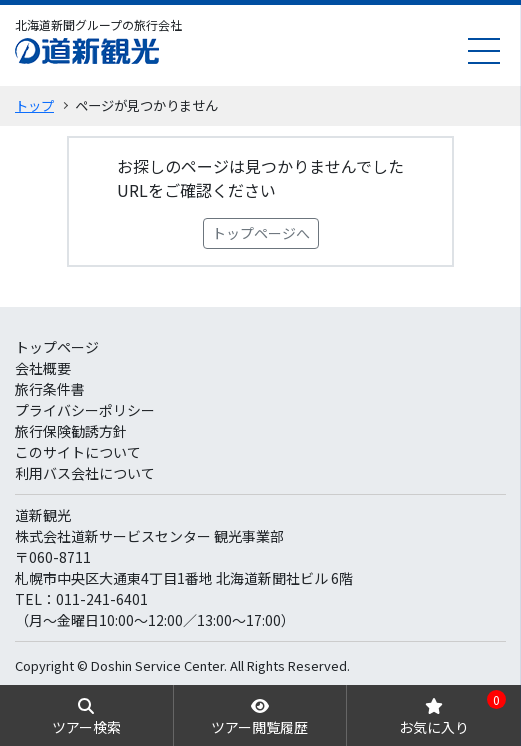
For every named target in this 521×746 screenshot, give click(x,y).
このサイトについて (78, 452)
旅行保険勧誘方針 (71, 431)
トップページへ (261, 233)
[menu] (484, 50)
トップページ (57, 347)
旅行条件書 (50, 389)
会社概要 (43, 368)
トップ (34, 105)
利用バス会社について (85, 473)
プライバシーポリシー (85, 410)
